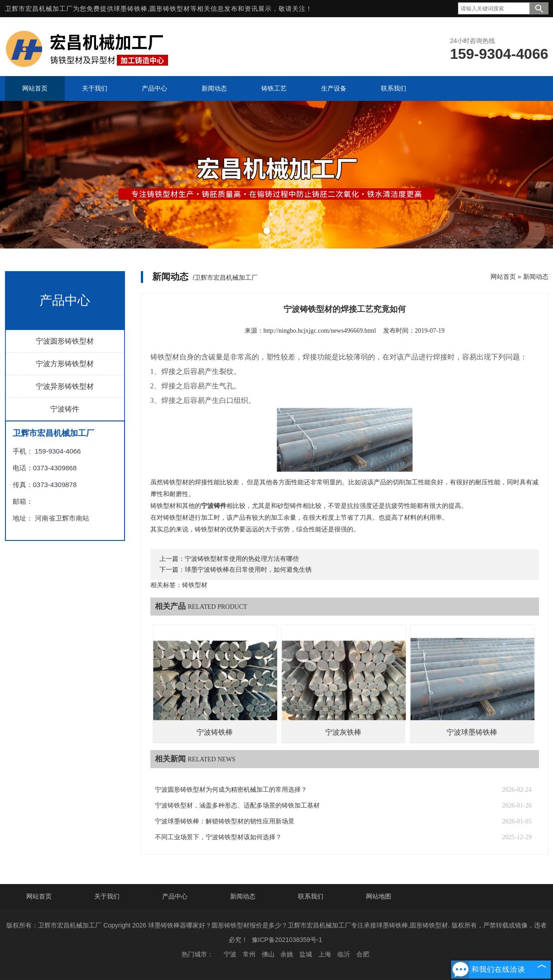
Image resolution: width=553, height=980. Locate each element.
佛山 (268, 954)
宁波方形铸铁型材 (65, 364)
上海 (325, 954)
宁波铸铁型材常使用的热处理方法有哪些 (242, 559)
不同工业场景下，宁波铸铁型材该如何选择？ (218, 837)
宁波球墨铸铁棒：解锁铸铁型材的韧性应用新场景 (225, 821)
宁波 (230, 954)
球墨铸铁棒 (131, 9)
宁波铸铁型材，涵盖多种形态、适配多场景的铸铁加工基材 (237, 806)
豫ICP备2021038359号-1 (287, 940)
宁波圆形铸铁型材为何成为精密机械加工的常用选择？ (231, 790)
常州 (249, 954)
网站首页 (503, 277)
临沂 (344, 954)
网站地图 (379, 896)
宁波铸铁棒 (215, 732)
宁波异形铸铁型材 (65, 386)
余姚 (287, 954)
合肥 (363, 954)
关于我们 (107, 896)
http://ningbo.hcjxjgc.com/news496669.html (320, 331)
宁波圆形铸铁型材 (65, 341)
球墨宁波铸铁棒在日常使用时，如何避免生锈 (248, 570)
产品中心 (175, 896)
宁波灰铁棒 (343, 732)
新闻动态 (536, 277)
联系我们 (311, 896)
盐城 (306, 954)
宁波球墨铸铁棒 (472, 732)
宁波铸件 (65, 409)
